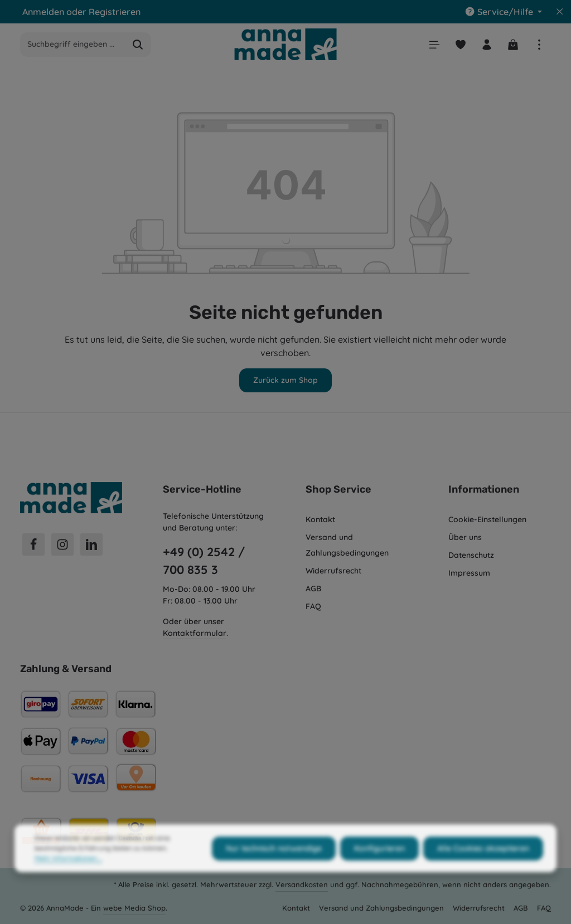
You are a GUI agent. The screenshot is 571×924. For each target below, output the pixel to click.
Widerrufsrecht (333, 571)
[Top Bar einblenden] (539, 44)
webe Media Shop (134, 908)
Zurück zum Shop (285, 380)
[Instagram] (62, 544)
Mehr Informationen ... (68, 879)
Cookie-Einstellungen (487, 519)
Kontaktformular (195, 633)
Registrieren (115, 12)
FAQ (313, 606)
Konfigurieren (379, 869)
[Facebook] (33, 544)
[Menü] (434, 44)
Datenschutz (471, 555)
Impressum (469, 573)
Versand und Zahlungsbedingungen (347, 545)
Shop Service (338, 489)
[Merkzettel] (460, 44)
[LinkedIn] (91, 544)
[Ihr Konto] (487, 44)
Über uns (465, 537)
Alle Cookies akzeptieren (483, 869)
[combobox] (73, 45)
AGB (313, 589)
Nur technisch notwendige (274, 869)
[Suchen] (138, 45)
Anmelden (43, 12)
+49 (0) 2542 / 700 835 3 (204, 561)
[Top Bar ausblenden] (560, 12)
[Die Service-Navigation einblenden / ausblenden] (503, 12)
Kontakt (320, 519)
